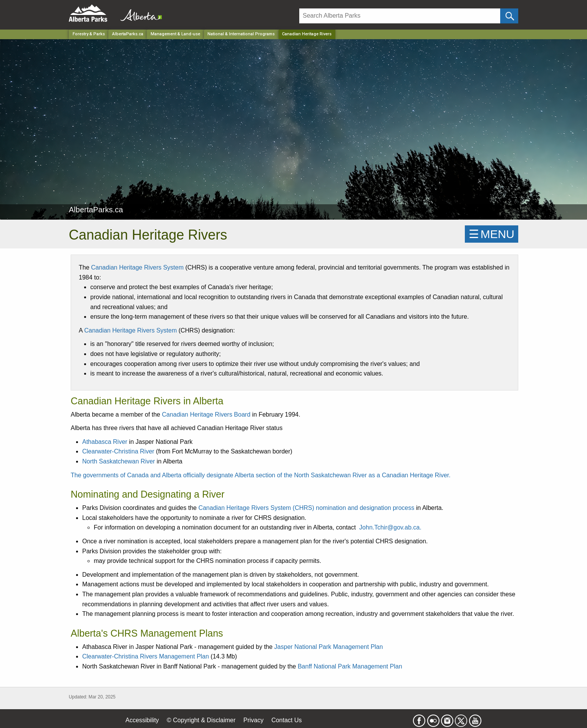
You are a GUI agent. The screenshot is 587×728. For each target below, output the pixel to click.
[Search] (400, 16)
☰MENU (492, 234)
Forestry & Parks (89, 34)
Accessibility (142, 720)
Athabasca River (105, 442)
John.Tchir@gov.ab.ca (389, 527)
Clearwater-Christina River (118, 451)
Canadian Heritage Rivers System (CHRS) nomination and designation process (306, 508)
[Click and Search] (509, 16)
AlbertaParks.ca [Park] (128, 34)
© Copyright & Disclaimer (201, 720)
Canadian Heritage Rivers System (137, 267)
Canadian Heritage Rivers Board (206, 414)
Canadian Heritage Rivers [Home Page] (307, 34)
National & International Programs (241, 34)
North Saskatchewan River (119, 461)
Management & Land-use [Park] (175, 34)
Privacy (253, 720)
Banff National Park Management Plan (350, 666)
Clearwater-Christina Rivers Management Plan (146, 656)
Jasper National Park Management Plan (329, 647)
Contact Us (286, 720)
